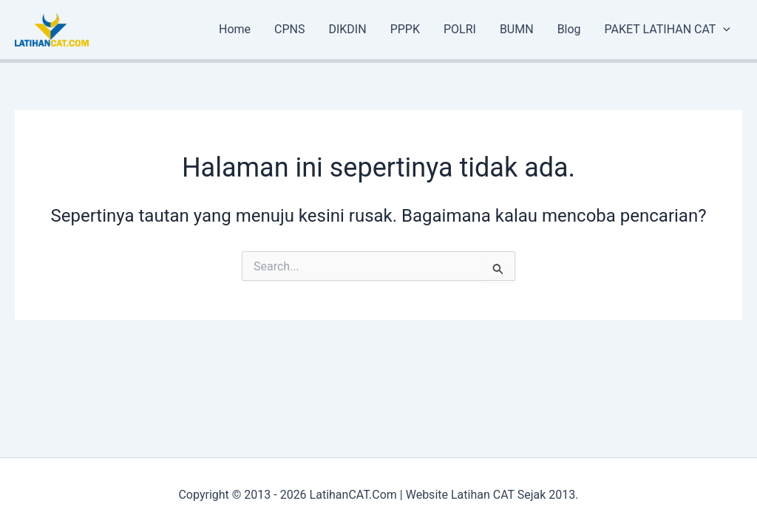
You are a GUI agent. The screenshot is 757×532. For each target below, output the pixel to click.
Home (235, 29)
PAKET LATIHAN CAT (668, 30)
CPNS (289, 29)
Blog (569, 29)
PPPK (405, 29)
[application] (723, 30)
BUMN (517, 29)
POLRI (460, 29)
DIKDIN (347, 29)
